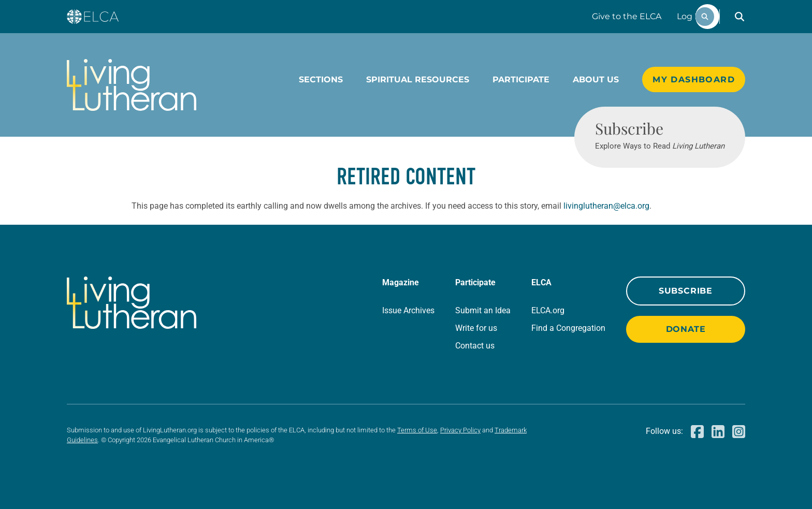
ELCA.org (548, 310)
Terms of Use (417, 430)
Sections (321, 79)
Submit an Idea (483, 310)
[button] (740, 17)
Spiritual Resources (418, 79)
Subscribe (686, 291)
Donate (686, 329)
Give (627, 16)
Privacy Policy (460, 430)
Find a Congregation (568, 328)
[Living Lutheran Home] (132, 85)
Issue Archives (408, 310)
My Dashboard (694, 79)
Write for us (476, 328)
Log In (690, 16)
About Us (596, 79)
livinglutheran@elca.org (606, 206)
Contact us (475, 346)
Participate (521, 79)
